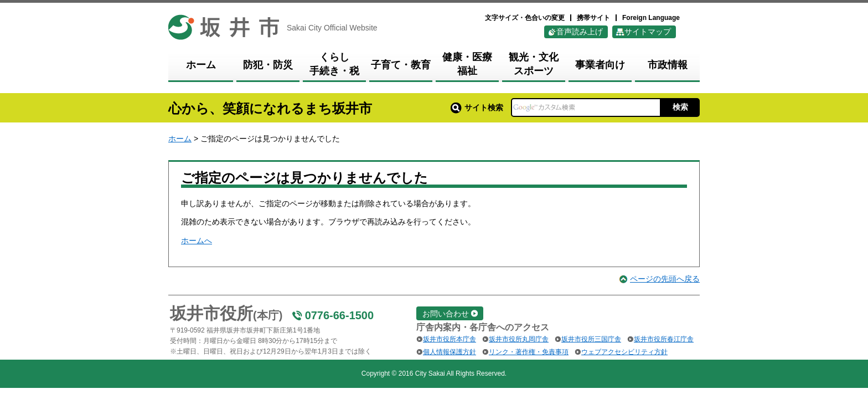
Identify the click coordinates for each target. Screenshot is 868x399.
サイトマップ (648, 32)
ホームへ (197, 241)
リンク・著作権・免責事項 (529, 352)
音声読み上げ (580, 32)
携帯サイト (593, 18)
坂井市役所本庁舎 (449, 339)
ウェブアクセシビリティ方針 (624, 352)
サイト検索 (477, 108)
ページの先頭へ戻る (665, 279)
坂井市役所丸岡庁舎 (519, 339)
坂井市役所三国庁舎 (591, 339)
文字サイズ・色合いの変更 (525, 18)
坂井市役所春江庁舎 (664, 339)
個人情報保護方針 (449, 352)
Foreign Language (651, 18)
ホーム (180, 139)
